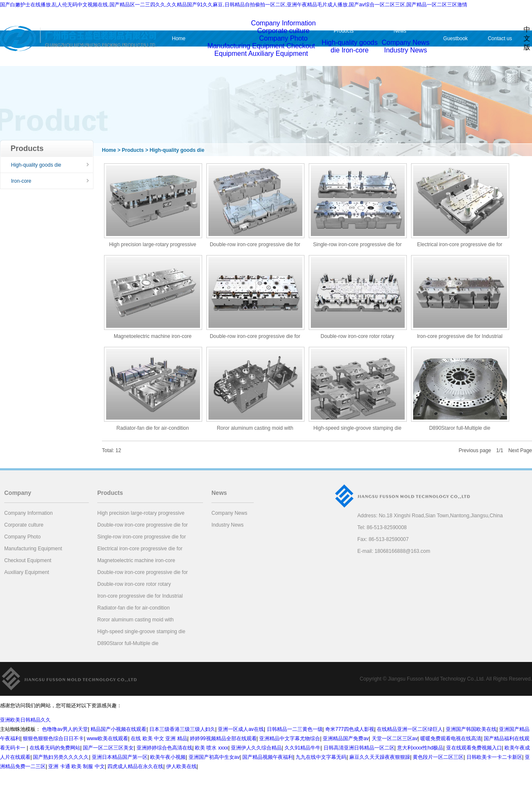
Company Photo (284, 38)
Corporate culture (283, 31)
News (400, 31)
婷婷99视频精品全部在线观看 (223, 739)
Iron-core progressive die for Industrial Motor (460, 337)
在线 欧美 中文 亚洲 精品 (159, 739)
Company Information (284, 23)
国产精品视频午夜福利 (268, 757)
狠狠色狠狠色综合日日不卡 (53, 739)
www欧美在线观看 (107, 739)
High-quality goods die (36, 165)
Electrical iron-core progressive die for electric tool (459, 245)
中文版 (527, 38)
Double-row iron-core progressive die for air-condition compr (255, 245)
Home (178, 38)
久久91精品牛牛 (303, 748)
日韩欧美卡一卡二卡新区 (494, 757)
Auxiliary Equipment (278, 54)
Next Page (520, 450)
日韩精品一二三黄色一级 (295, 729)
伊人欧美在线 (181, 766)
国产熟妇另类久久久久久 (61, 757)
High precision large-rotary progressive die (153, 245)
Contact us (500, 38)
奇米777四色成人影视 (350, 729)
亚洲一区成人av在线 (241, 729)
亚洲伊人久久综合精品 (256, 748)
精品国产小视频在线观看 (118, 729)
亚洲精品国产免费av (346, 739)
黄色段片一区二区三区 (438, 757)
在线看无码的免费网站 (55, 748)
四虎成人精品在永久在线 (135, 766)
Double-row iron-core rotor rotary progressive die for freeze (357, 337)
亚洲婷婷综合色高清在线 (165, 748)
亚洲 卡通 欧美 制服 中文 (76, 766)
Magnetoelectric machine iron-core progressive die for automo (153, 337)
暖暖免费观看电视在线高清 (451, 739)
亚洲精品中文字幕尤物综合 (290, 739)
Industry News (405, 50)
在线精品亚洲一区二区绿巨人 (410, 729)
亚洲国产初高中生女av (214, 757)
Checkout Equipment (28, 560)
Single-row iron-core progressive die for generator (357, 245)
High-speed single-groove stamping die (357, 428)
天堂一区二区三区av (395, 739)
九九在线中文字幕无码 (321, 757)
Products (344, 31)
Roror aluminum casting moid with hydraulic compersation (255, 429)
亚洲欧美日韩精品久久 (25, 720)
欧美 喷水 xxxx (212, 748)
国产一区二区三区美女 (108, 748)
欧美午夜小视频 (168, 757)
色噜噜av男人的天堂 (65, 729)
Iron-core (355, 50)
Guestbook (455, 38)
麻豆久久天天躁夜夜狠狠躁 (380, 757)
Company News (405, 43)
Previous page (475, 450)
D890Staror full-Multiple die (460, 428)
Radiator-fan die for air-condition (152, 428)
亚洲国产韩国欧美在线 (471, 729)
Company (223, 27)
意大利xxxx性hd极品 (420, 748)
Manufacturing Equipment (246, 46)
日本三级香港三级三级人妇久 (182, 729)
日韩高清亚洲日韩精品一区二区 (359, 748)
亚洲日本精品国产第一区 (120, 757)
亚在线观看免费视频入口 (474, 748)
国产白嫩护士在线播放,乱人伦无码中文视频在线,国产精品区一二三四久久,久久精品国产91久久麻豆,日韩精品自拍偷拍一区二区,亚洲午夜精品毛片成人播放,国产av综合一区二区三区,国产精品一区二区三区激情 (234, 5)
